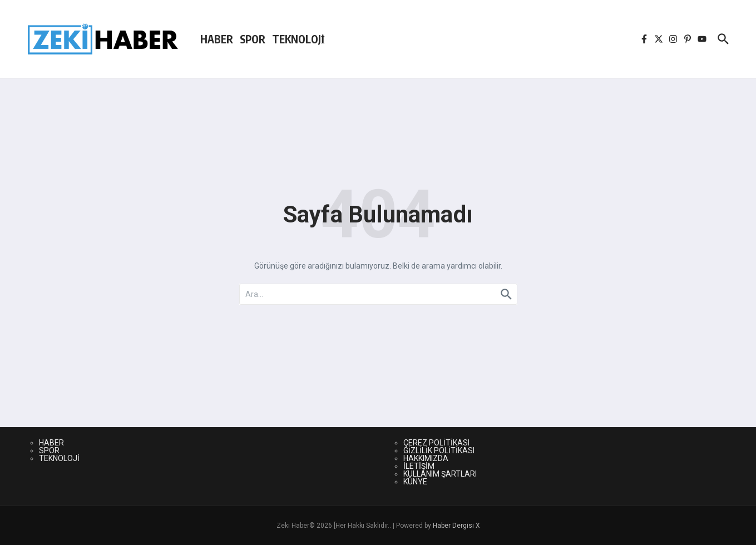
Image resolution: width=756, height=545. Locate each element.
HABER (217, 39)
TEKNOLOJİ (298, 39)
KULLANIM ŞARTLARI (440, 474)
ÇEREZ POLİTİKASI (436, 443)
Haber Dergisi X (456, 526)
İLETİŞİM (419, 466)
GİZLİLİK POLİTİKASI (439, 450)
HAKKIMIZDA (426, 458)
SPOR (253, 39)
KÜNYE (415, 482)
